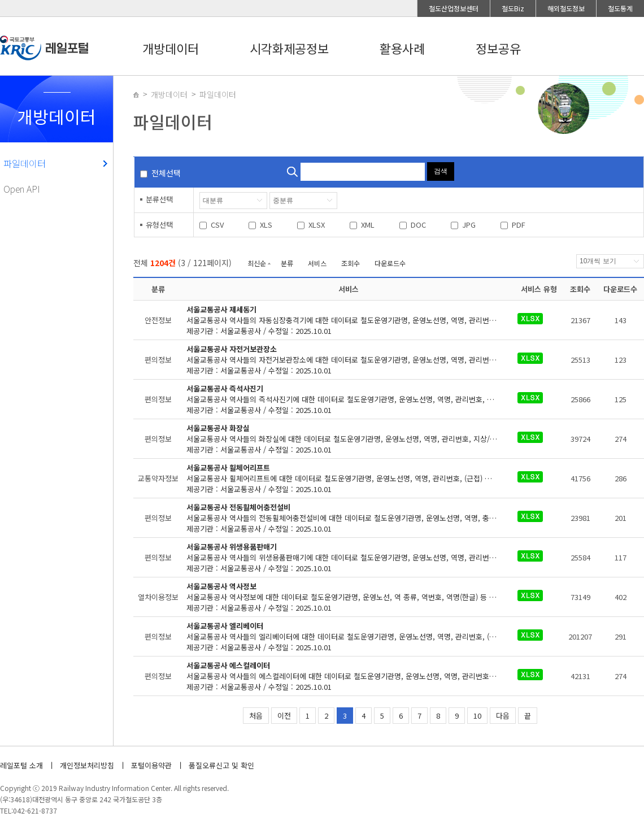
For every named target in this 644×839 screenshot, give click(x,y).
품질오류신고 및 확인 (221, 765)
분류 (287, 263)
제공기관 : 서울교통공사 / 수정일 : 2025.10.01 (349, 320)
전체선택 (166, 173)
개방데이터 (171, 48)
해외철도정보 (566, 8)
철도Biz (513, 8)
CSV (217, 225)
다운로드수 (390, 263)
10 (477, 716)
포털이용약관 (151, 765)
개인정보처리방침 (87, 765)
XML (368, 225)
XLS (266, 225)
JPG (469, 225)
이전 (284, 716)
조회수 (351, 263)
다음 (503, 716)
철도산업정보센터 (454, 8)
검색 (441, 171)
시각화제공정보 (289, 48)
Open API (22, 189)
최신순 (257, 263)
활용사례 (402, 48)
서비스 (317, 263)
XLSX (317, 225)
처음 (256, 716)
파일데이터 (25, 163)
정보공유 (498, 48)
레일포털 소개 (21, 765)
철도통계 (620, 8)
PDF (519, 225)
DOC (418, 225)
